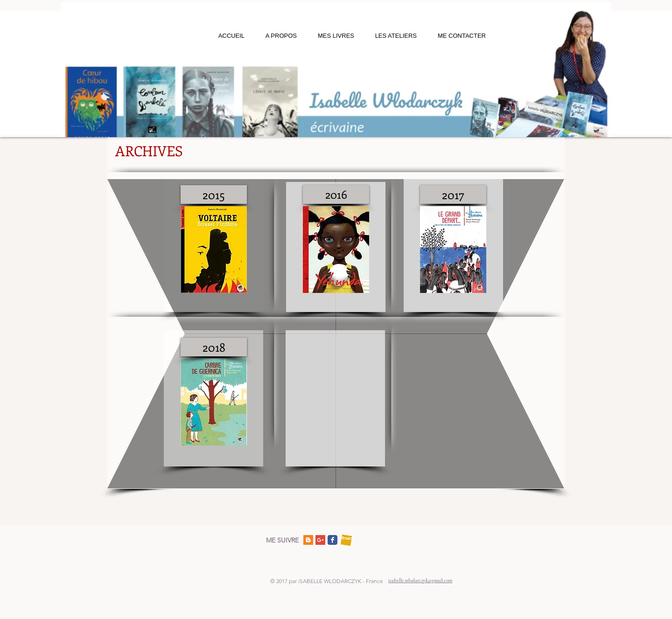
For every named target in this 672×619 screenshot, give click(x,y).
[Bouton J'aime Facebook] (382, 540)
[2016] (336, 195)
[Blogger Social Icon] (308, 540)
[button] (276, 36)
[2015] (214, 195)
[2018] (214, 347)
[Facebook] (332, 540)
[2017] (453, 195)
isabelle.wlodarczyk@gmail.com (420, 581)
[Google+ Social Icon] (320, 540)
